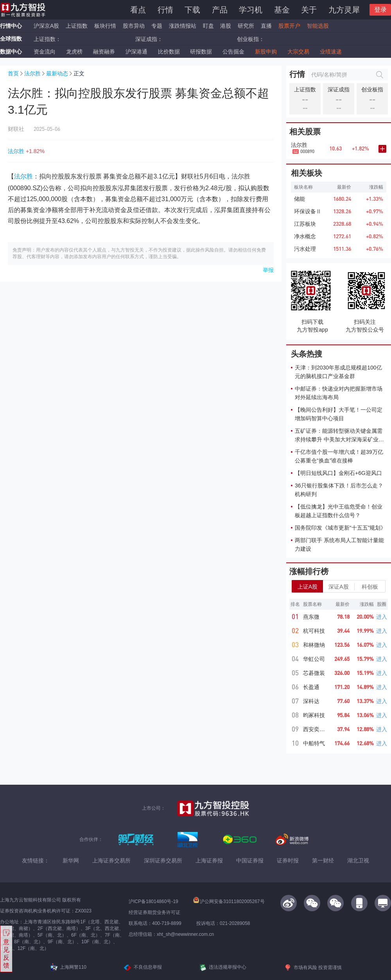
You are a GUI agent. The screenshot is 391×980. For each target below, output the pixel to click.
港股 (226, 26)
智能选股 (318, 26)
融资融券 (104, 52)
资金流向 (45, 52)
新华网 (71, 860)
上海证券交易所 (111, 860)
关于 (309, 10)
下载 (192, 10)
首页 (13, 73)
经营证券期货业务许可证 (154, 912)
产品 (220, 10)
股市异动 (134, 26)
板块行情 (105, 26)
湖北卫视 (358, 860)
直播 (266, 26)
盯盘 (208, 26)
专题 (158, 26)
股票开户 (289, 26)
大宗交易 (298, 52)
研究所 (246, 26)
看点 (138, 10)
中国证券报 (250, 860)
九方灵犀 (344, 10)
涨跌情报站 (183, 26)
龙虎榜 (74, 52)
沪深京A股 (46, 26)
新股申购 (266, 52)
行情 (165, 10)
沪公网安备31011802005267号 (229, 901)
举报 (268, 270)
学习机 (251, 10)
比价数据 (169, 52)
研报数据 (201, 52)
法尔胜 (32, 73)
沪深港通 (136, 52)
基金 (282, 10)
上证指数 (77, 26)
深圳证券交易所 (163, 860)
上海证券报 (209, 860)
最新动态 (57, 73)
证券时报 (288, 860)
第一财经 (323, 860)
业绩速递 (331, 52)
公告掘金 (233, 52)
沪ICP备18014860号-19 (153, 901)
